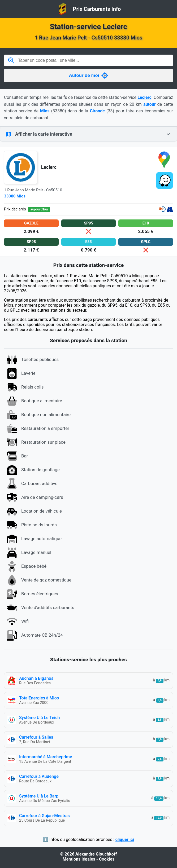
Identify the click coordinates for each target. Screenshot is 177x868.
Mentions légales (79, 859)
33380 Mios (15, 196)
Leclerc (144, 97)
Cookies (107, 859)
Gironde (97, 111)
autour (150, 104)
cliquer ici (125, 840)
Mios (45, 111)
